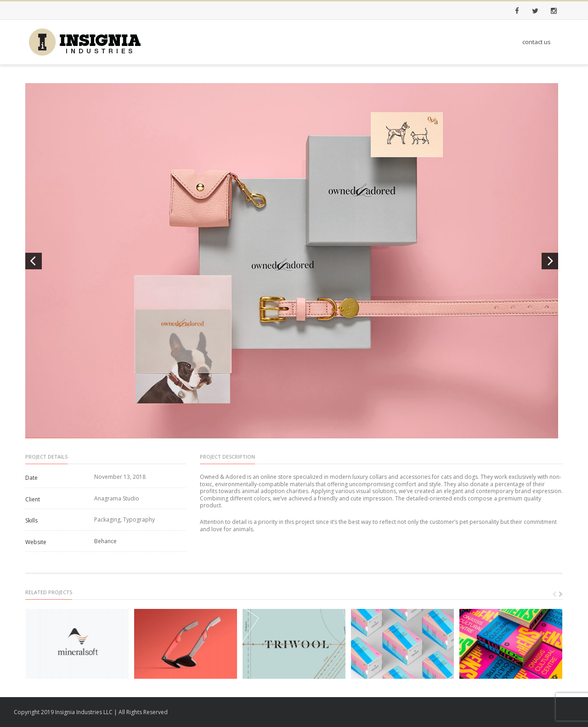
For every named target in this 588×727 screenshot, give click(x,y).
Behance (105, 541)
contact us (537, 42)
